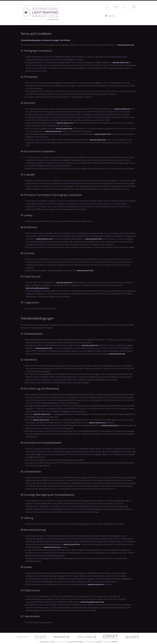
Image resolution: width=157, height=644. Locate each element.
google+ (125, 7)
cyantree (98, 642)
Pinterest (134, 7)
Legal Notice (44, 642)
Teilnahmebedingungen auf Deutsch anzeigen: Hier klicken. (46, 40)
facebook (107, 7)
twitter (116, 7)
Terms (53, 642)
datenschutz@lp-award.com (37, 288)
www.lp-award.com (126, 45)
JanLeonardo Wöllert (76, 642)
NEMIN (115, 642)
